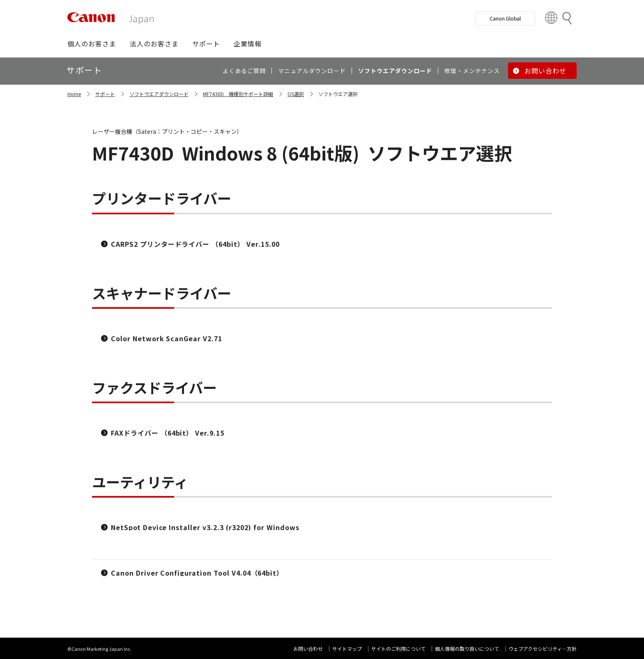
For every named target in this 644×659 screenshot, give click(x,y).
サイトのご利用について (398, 649)
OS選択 (296, 94)
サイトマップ (347, 649)
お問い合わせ (308, 649)
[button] (92, 44)
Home (74, 94)
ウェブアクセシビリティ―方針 (543, 649)
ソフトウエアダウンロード (159, 94)
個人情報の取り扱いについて (467, 649)
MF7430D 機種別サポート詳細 (238, 94)
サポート (105, 94)
